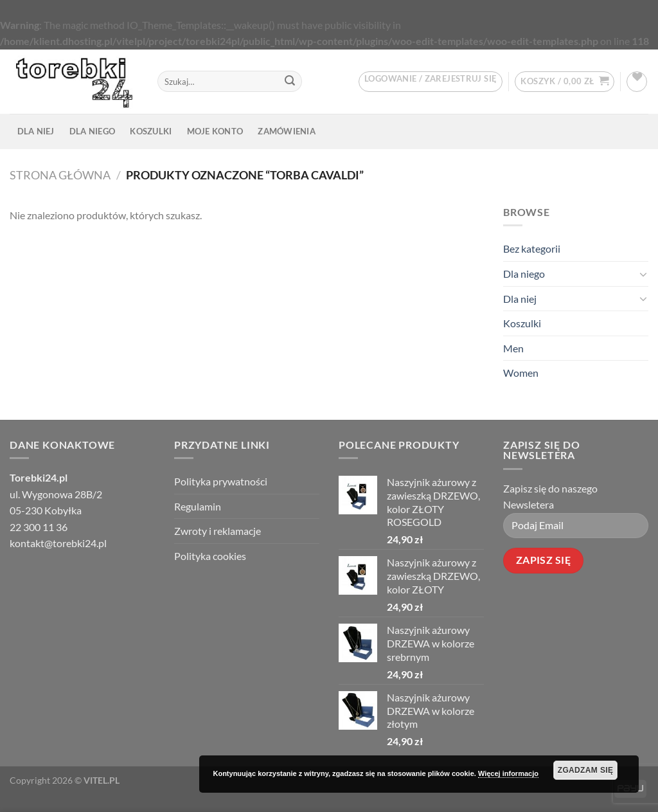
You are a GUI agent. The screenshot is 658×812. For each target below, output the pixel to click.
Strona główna (60, 175)
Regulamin (198, 506)
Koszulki (151, 131)
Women (521, 373)
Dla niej (36, 131)
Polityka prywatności (221, 481)
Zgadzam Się (586, 770)
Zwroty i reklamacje (218, 531)
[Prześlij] (290, 81)
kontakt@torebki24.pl (58, 543)
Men (513, 348)
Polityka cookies (210, 556)
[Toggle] (643, 273)
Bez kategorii (532, 248)
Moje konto (215, 131)
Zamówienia (287, 131)
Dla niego (92, 131)
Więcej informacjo (508, 773)
